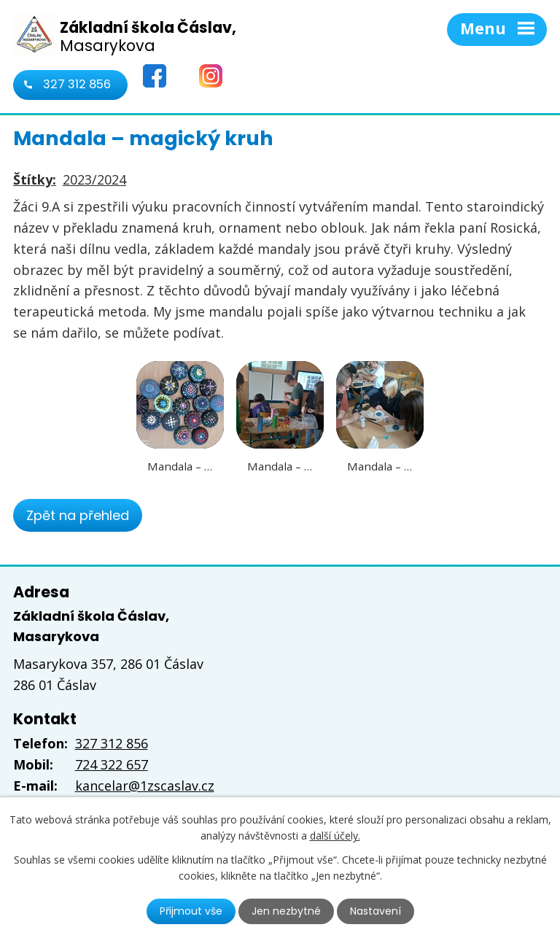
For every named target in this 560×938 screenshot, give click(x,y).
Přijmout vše (191, 911)
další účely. (335, 836)
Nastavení (376, 911)
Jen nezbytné (286, 911)
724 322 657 (112, 764)
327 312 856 (77, 84)
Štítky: (35, 179)
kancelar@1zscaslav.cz (145, 786)
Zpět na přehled (78, 515)
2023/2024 (94, 179)
